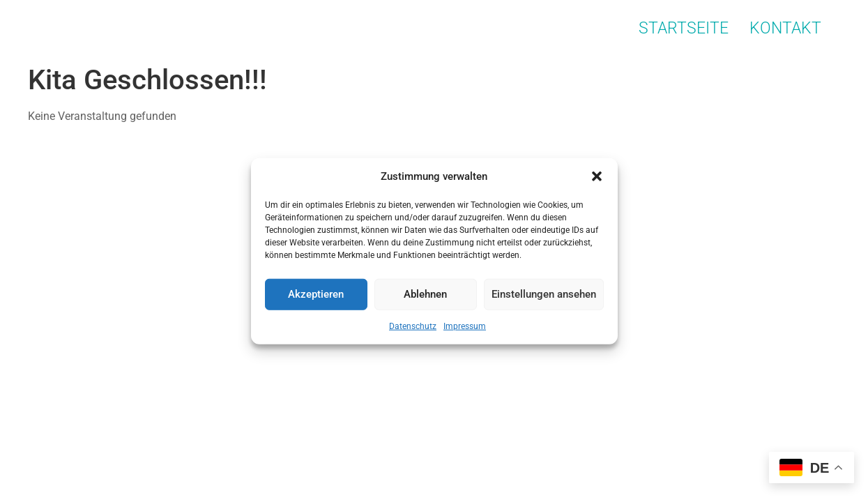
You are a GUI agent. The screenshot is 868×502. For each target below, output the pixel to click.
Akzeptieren (316, 294)
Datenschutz (413, 326)
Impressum (465, 326)
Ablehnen (425, 294)
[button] (597, 176)
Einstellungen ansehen (544, 294)
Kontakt (785, 28)
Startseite (684, 28)
